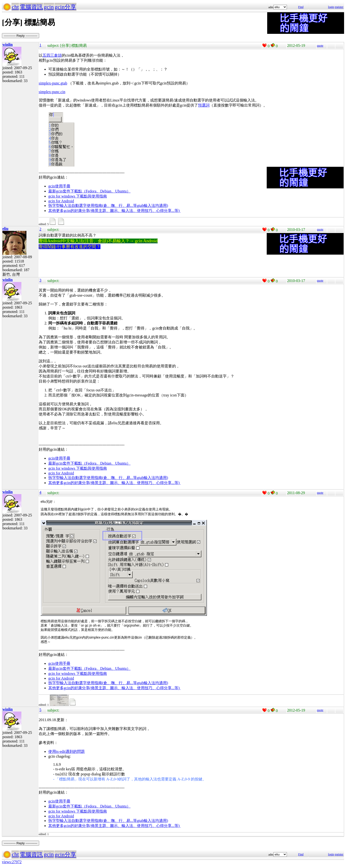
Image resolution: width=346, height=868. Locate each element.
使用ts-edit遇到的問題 (67, 751)
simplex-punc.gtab (53, 83)
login (331, 7)
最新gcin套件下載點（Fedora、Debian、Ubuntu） (89, 191)
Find (301, 7)
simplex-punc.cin (52, 92)
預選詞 (204, 105)
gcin (49, 7)
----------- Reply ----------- (21, 36)
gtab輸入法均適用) (152, 206)
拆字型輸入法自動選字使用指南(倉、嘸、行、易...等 (93, 206)
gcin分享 (65, 7)
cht (15, 7)
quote (320, 46)
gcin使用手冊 (59, 186)
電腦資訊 (31, 7)
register (339, 7)
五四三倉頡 (52, 55)
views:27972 (12, 862)
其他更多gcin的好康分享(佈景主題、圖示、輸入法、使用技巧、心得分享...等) (114, 211)
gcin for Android (61, 201)
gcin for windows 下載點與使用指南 (78, 196)
